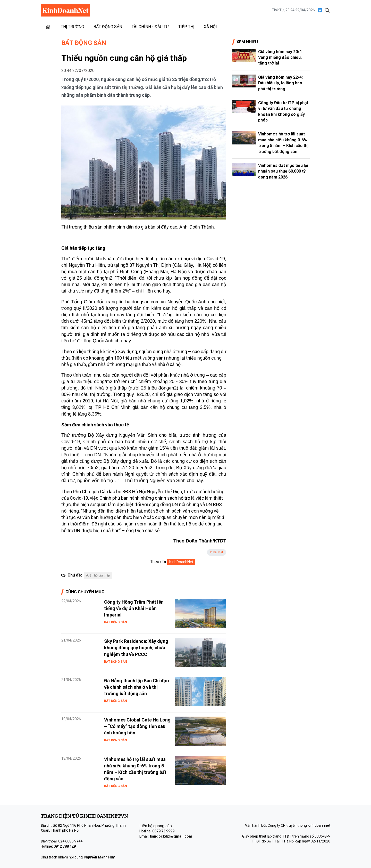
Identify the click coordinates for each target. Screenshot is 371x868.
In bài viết (217, 552)
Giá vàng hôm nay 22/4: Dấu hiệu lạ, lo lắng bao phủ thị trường (280, 83)
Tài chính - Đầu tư (150, 27)
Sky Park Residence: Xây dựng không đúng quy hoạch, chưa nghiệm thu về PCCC (136, 648)
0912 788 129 (65, 846)
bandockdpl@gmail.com (171, 836)
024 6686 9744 (70, 841)
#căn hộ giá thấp (98, 575)
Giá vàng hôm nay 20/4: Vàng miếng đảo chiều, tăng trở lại (280, 58)
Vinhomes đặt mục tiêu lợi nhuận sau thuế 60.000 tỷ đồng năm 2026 (283, 171)
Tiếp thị (186, 27)
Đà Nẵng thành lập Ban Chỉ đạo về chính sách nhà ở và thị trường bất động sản (137, 687)
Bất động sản (108, 27)
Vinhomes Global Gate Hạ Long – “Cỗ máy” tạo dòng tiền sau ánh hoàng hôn (137, 726)
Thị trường (72, 27)
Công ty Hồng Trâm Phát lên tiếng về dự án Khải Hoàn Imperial (134, 608)
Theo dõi (158, 562)
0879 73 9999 (163, 831)
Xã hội (210, 27)
